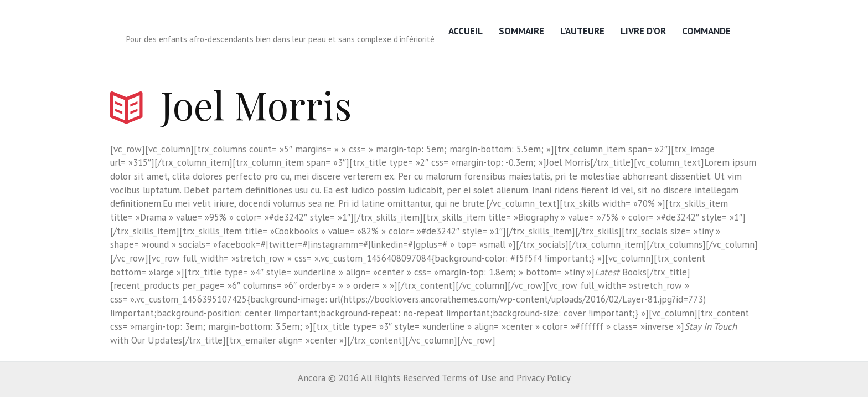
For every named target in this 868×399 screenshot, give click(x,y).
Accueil (466, 31)
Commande (706, 31)
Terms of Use (469, 378)
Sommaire (521, 31)
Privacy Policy (544, 378)
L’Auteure (582, 31)
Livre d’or (643, 31)
